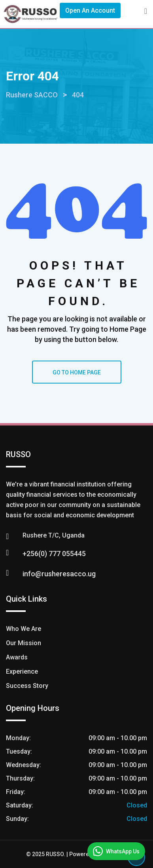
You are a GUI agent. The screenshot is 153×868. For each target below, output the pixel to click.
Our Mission (24, 643)
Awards (17, 657)
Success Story (27, 686)
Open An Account (90, 10)
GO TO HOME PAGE (77, 372)
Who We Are (24, 629)
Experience (22, 671)
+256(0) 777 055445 (54, 554)
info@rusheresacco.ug (59, 574)
